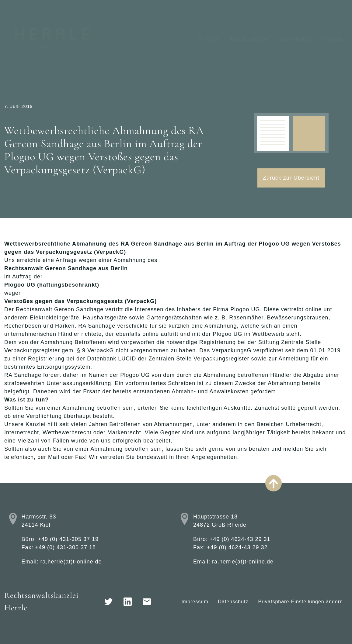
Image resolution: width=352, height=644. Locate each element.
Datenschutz (233, 602)
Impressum (195, 602)
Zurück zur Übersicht (291, 178)
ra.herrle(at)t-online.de (71, 562)
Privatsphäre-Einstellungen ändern (301, 602)
